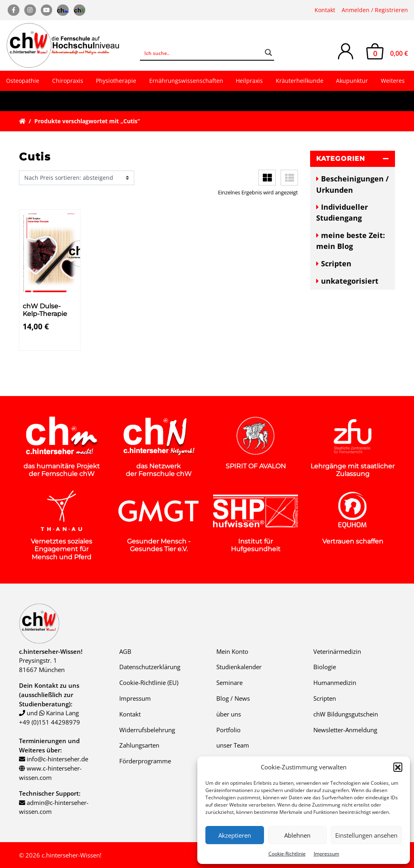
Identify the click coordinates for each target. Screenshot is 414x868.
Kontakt (325, 10)
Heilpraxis (249, 81)
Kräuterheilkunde (300, 81)
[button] (398, 767)
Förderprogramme (145, 761)
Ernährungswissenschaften (186, 81)
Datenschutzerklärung (150, 667)
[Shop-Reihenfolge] (77, 178)
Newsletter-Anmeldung (345, 730)
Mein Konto (232, 651)
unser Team (233, 745)
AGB (125, 651)
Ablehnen (297, 835)
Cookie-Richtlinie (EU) (149, 683)
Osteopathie (23, 81)
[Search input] (202, 53)
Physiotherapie (116, 81)
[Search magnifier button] (268, 53)
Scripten (336, 263)
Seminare (229, 683)
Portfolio (228, 730)
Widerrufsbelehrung (147, 730)
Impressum (326, 854)
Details (37, 343)
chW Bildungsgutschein (346, 714)
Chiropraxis (68, 81)
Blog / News (233, 698)
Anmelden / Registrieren (375, 10)
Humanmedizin (335, 683)
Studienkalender (239, 667)
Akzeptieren (235, 835)
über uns (229, 714)
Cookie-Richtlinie (287, 854)
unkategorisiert (350, 281)
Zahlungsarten (139, 745)
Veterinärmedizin (337, 651)
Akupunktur (352, 81)
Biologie (325, 667)
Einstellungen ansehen (366, 835)
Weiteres (393, 81)
